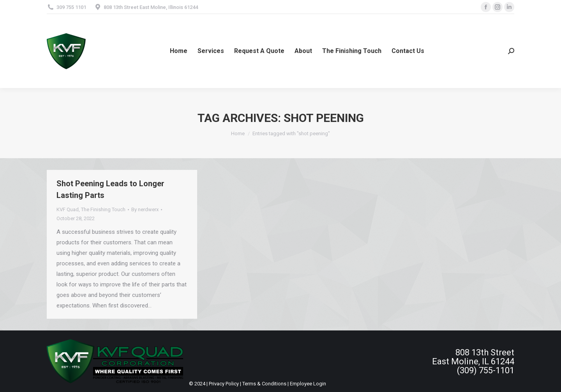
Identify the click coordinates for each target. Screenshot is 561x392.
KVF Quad (68, 209)
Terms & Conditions (264, 384)
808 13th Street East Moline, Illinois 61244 (151, 7)
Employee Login (308, 384)
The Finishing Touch (103, 209)
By (145, 209)
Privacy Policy (224, 384)
